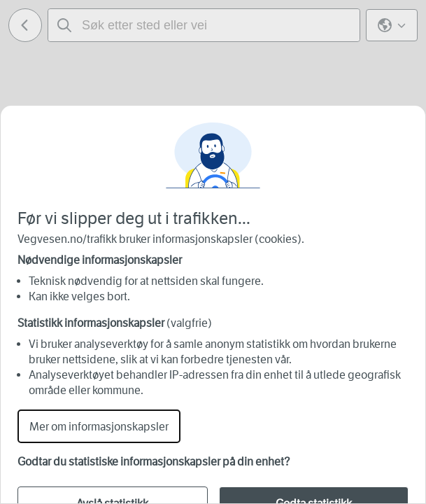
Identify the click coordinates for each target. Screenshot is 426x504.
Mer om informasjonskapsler (99, 427)
